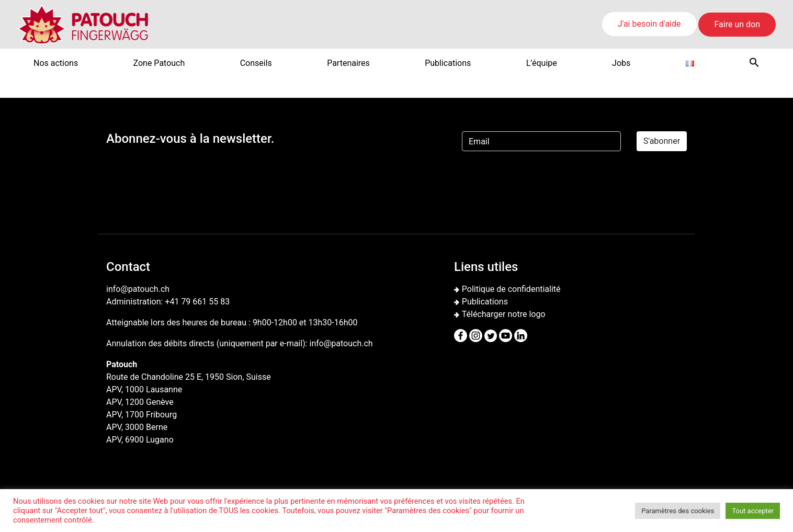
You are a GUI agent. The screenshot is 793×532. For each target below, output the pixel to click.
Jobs (621, 63)
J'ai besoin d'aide (649, 24)
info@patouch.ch (341, 343)
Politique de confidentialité (511, 289)
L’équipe (542, 63)
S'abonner (662, 141)
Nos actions (56, 63)
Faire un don (737, 24)
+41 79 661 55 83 (197, 302)
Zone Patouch (159, 63)
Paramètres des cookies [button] (678, 511)
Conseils (256, 63)
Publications (448, 63)
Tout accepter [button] (753, 511)
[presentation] (541, 180)
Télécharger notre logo (504, 314)
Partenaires (348, 63)
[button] (754, 62)
